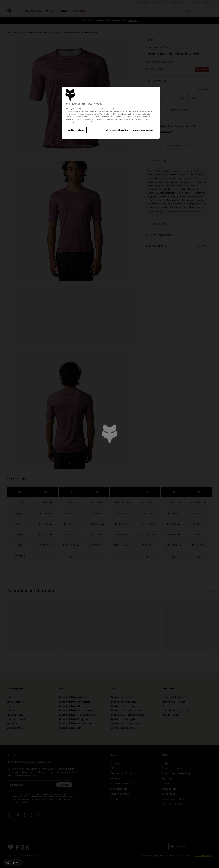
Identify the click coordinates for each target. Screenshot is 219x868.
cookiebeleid (87, 122)
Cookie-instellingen (76, 130)
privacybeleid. (101, 122)
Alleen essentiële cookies (117, 130)
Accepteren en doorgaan (143, 130)
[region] (111, 113)
